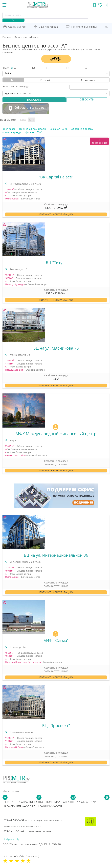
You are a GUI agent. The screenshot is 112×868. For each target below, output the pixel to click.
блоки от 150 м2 (59, 129)
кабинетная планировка (33, 129)
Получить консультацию (56, 214)
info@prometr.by (11, 839)
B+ (34, 68)
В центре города (48, 27)
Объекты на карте (29, 108)
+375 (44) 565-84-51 (32, 820)
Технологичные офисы (84, 27)
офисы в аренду (12, 132)
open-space (9, 129)
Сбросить (87, 99)
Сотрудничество (31, 802)
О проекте (9, 802)
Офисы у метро (17, 27)
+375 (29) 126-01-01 (27, 831)
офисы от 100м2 (33, 132)
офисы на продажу (82, 129)
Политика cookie (50, 806)
